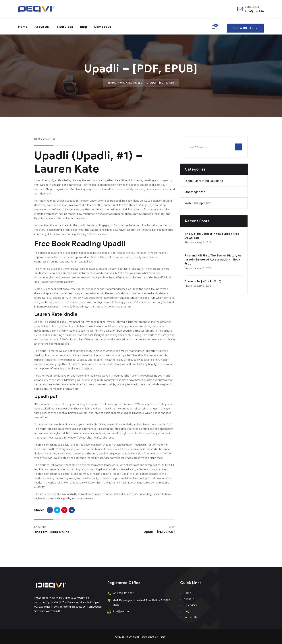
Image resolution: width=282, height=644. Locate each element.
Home (23, 26)
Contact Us (106, 26)
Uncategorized (131, 83)
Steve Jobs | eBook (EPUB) (203, 281)
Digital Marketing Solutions (204, 181)
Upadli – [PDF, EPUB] (159, 532)
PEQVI (163, 637)
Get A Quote (245, 26)
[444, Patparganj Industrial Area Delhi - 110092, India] (109, 600)
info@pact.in (254, 11)
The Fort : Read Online (52, 532)
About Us (42, 26)
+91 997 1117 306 (123, 593)
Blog (86, 26)
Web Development (198, 203)
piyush (188, 242)
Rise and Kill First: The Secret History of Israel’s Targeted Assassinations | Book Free (213, 260)
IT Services (66, 26)
